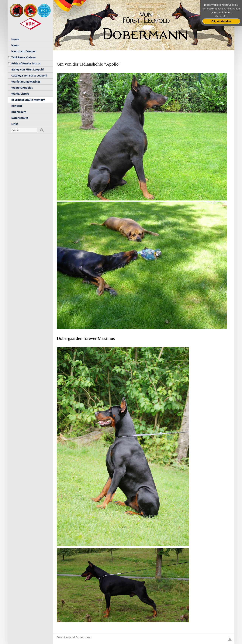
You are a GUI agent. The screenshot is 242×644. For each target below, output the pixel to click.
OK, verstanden (221, 21)
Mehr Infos (221, 16)
